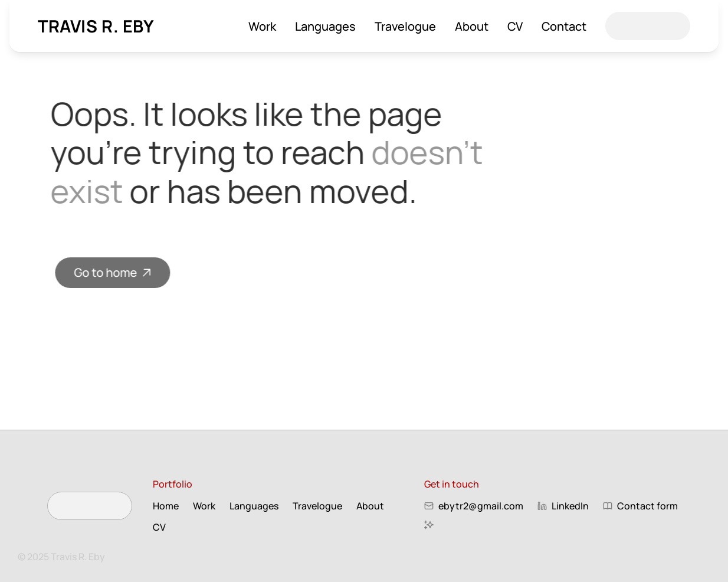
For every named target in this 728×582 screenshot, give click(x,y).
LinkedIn (570, 506)
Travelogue (405, 26)
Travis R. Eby (96, 26)
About (472, 26)
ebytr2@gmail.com (481, 506)
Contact (564, 26)
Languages (325, 26)
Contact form (647, 506)
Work (262, 26)
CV (515, 26)
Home (166, 506)
